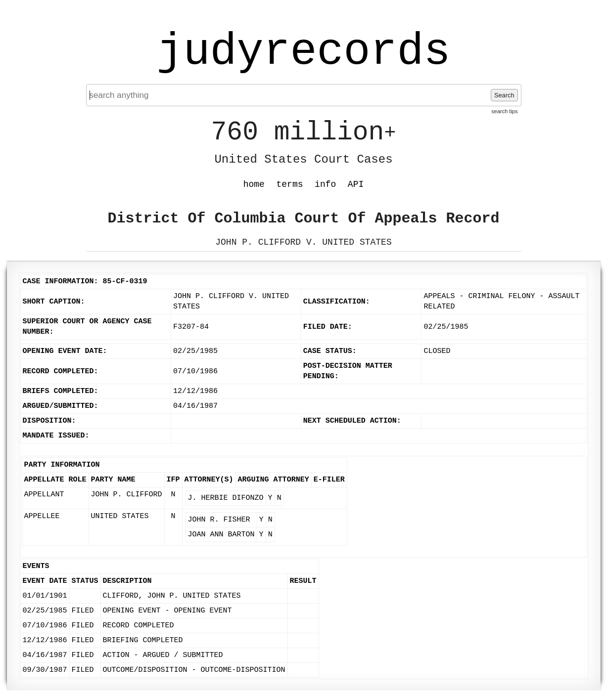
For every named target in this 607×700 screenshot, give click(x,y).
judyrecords (303, 52)
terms (290, 184)
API (356, 184)
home (254, 184)
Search (504, 95)
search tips (504, 111)
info (325, 184)
